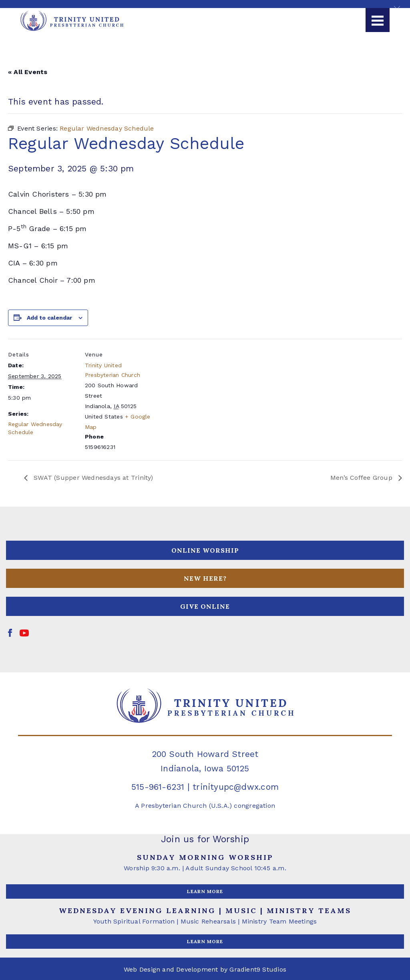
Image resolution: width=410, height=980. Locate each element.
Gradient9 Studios (258, 969)
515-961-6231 (158, 787)
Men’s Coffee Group (362, 478)
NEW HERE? (205, 578)
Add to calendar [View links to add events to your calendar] (49, 318)
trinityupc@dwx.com (236, 787)
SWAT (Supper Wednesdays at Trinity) (92, 478)
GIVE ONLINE (205, 606)
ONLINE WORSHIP (205, 550)
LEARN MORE (205, 891)
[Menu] (378, 20)
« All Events (28, 72)
